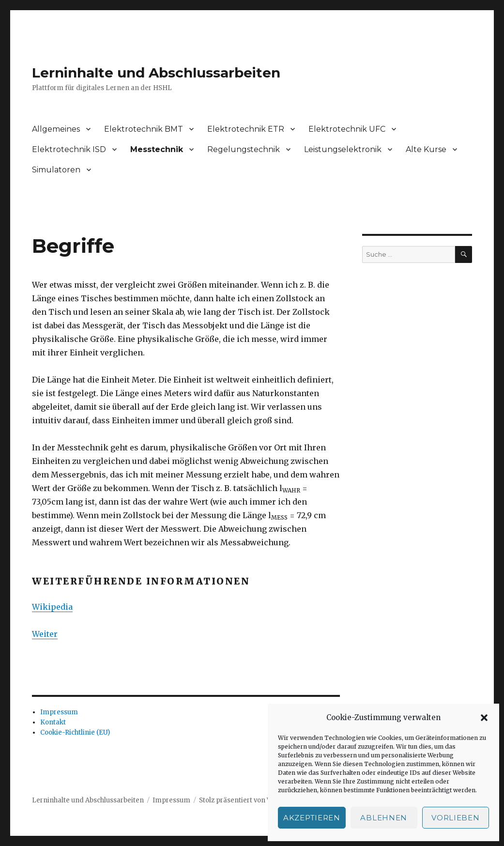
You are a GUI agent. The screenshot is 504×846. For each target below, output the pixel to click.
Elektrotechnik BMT (144, 129)
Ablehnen (384, 818)
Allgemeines (56, 129)
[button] (484, 718)
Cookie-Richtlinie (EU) (75, 732)
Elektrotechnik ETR (246, 129)
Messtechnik (157, 149)
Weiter (45, 634)
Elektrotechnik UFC (347, 129)
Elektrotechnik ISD (69, 149)
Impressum (59, 712)
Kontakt (53, 722)
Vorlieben (455, 818)
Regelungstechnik (244, 149)
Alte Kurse (426, 149)
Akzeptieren (312, 818)
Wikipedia (52, 607)
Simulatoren (56, 170)
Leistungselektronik (343, 149)
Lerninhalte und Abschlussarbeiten (156, 73)
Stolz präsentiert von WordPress (250, 800)
